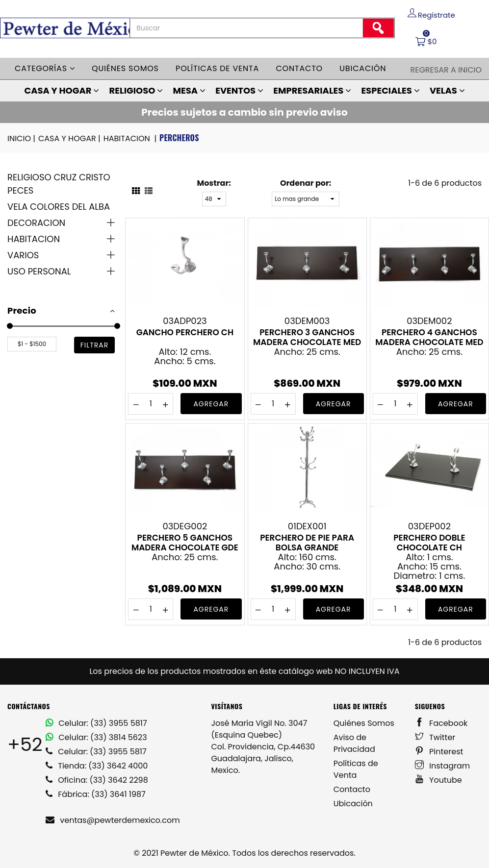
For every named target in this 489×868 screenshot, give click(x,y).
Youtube (438, 780)
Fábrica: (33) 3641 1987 (96, 794)
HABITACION (131, 139)
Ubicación (363, 68)
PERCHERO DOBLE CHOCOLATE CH (429, 543)
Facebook (441, 723)
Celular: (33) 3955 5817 (96, 723)
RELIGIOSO (136, 90)
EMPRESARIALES (312, 90)
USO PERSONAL (39, 271)
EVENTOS (239, 90)
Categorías (45, 68)
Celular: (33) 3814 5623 (96, 737)
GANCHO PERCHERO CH (185, 333)
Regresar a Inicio (446, 70)
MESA (189, 90)
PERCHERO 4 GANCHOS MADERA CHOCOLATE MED (429, 337)
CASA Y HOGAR (62, 90)
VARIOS (23, 255)
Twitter (435, 737)
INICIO (22, 139)
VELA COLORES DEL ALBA (59, 207)
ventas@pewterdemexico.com (113, 820)
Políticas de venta (217, 68)
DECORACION (36, 223)
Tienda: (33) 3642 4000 (97, 766)
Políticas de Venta (356, 769)
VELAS (447, 90)
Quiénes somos (125, 68)
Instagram (443, 766)
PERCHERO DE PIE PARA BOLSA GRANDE (307, 543)
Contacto (299, 68)
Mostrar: (214, 183)
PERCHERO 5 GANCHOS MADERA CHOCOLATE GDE (185, 543)
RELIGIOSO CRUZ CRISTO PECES (59, 184)
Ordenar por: (306, 183)
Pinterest (439, 752)
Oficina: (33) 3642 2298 (97, 780)
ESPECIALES (390, 90)
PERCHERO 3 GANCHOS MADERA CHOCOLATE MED (307, 337)
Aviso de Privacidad (354, 743)
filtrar (95, 345)
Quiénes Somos (364, 723)
